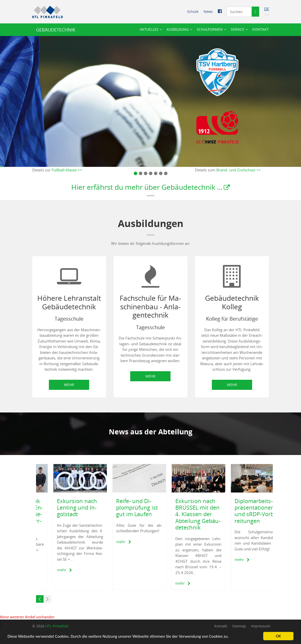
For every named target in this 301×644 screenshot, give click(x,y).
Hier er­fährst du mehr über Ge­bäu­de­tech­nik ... (147, 187)
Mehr (69, 385)
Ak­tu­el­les (149, 29)
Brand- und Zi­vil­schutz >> (239, 170)
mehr (50, 570)
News (208, 11)
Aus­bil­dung (178, 29)
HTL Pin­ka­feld (57, 626)
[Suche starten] (255, 12)
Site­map (239, 626)
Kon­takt (261, 29)
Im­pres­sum (261, 626)
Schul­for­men (210, 29)
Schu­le (193, 11)
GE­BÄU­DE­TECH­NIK (56, 30)
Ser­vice (238, 29)
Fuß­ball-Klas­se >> (67, 170)
